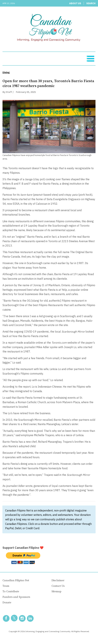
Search (91, 3)
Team (6, 586)
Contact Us (58, 586)
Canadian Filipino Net (16, 580)
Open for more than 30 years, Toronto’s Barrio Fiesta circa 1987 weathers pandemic (48, 84)
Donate (7, 602)
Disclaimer (58, 580)
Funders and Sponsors (16, 597)
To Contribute (11, 591)
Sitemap (56, 591)
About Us (75, 3)
